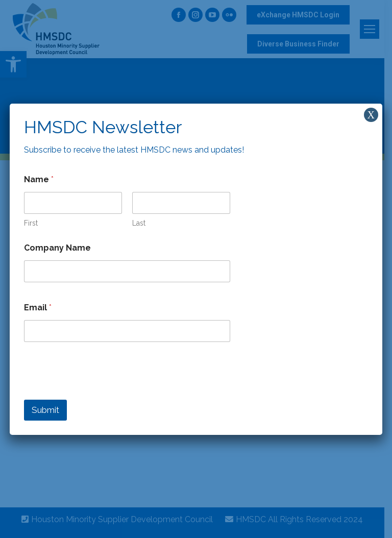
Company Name (57, 248)
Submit (45, 410)
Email (38, 308)
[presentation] (102, 393)
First (31, 223)
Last (139, 223)
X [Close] (371, 115)
